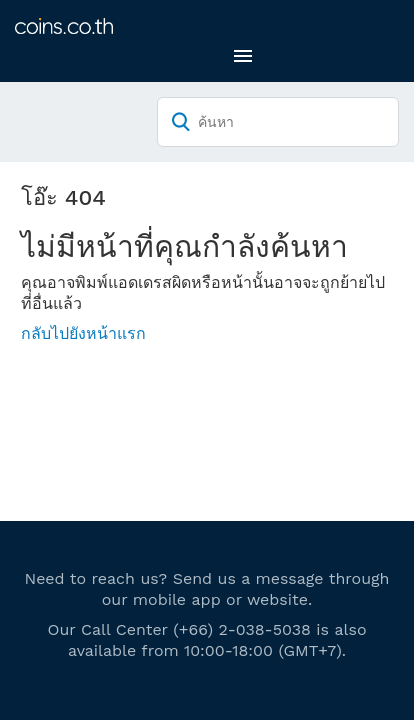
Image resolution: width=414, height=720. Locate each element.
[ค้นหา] (278, 122)
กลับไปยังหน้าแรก (83, 333)
